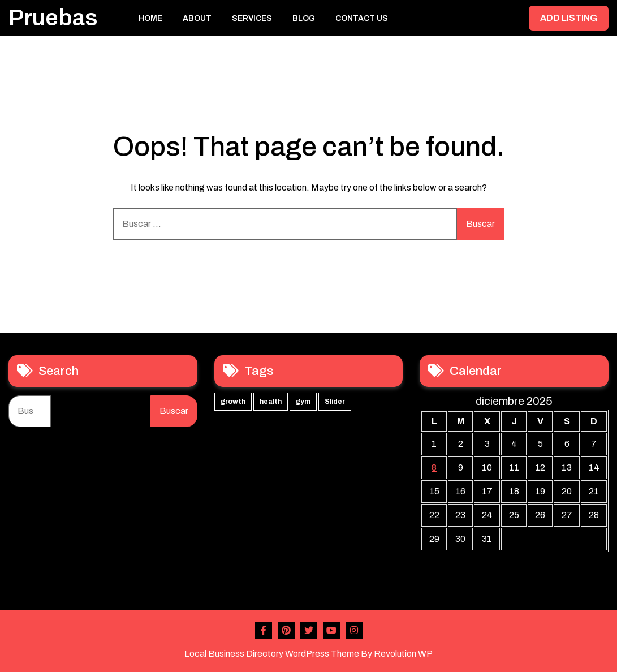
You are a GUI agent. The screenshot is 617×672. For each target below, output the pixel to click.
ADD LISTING (569, 18)
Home (150, 18)
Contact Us (362, 18)
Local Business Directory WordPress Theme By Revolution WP (308, 654)
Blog (304, 18)
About (197, 18)
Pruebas (53, 18)
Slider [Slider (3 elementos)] (335, 402)
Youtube (331, 630)
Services (252, 18)
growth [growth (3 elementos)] (233, 402)
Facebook (264, 630)
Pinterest (286, 630)
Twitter (309, 630)
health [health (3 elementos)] (271, 402)
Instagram (354, 630)
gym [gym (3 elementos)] (303, 402)
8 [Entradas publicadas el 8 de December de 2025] (434, 468)
